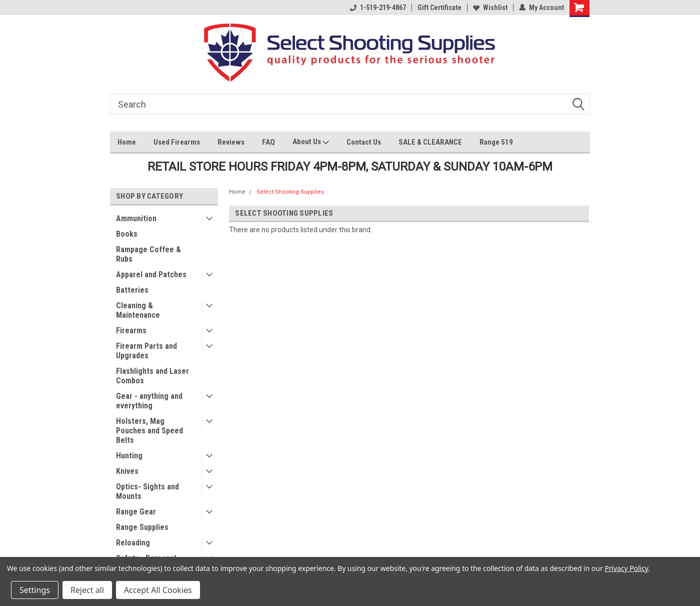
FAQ (268, 142)
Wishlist (490, 8)
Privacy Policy (626, 568)
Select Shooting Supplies (290, 192)
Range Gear (136, 512)
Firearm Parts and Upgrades (146, 351)
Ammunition (136, 218)
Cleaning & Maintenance (138, 310)
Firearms (131, 331)
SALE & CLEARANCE (430, 142)
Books (127, 234)
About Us (311, 143)
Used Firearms (177, 142)
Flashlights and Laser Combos (152, 376)
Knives (127, 471)
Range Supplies (142, 527)
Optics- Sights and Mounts (147, 491)
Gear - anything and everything (149, 401)
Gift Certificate (439, 8)
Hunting (129, 456)
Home (127, 142)
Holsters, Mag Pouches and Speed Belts (149, 431)
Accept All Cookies (158, 590)
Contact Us (364, 142)
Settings (35, 590)
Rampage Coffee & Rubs (148, 254)
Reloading (133, 543)
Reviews (231, 142)
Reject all (87, 590)
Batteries (132, 290)
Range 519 (496, 142)
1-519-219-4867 (378, 8)
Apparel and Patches (151, 274)
